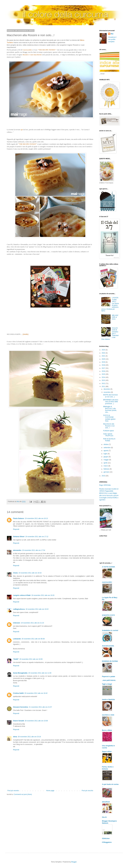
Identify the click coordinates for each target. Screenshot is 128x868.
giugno (106, 457)
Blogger (74, 862)
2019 (104, 362)
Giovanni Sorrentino (21, 707)
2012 (104, 383)
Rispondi (16, 529)
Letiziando (17, 639)
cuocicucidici (107, 582)
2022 (104, 353)
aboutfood (106, 802)
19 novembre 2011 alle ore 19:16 (30, 573)
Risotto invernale (105, 489)
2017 (104, 368)
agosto (106, 451)
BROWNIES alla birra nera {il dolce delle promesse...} (111, 402)
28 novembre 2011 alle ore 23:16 (29, 737)
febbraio (107, 469)
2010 (104, 476)
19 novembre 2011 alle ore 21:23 (32, 623)
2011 (104, 386)
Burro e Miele (107, 730)
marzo (106, 466)
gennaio (107, 472)
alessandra (17, 550)
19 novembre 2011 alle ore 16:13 (36, 518)
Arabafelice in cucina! (110, 630)
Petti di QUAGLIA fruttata (109, 440)
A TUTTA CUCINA (109, 567)
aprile (106, 463)
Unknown (17, 623)
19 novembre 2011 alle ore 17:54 (34, 550)
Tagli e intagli (107, 684)
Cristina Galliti (18, 693)
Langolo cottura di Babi (22, 595)
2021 (104, 356)
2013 (104, 380)
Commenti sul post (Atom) (23, 794)
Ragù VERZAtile (105, 485)
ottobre (106, 444)
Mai (112, 34)
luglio (106, 454)
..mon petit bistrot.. (109, 680)
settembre (107, 448)
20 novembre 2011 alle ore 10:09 (31, 659)
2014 (104, 377)
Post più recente (13, 791)
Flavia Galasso (19, 518)
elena (15, 737)
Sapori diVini (107, 752)
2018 (104, 365)
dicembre (107, 389)
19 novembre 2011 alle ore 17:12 (37, 537)
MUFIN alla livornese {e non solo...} (110, 396)
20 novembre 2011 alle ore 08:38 (33, 639)
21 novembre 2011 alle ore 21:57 (40, 707)
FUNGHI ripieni (108, 431)
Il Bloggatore (107, 842)
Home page (50, 791)
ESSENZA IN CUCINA (110, 661)
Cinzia (15, 573)
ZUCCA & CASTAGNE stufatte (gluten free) (109, 418)
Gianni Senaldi (18, 721)
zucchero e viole (108, 715)
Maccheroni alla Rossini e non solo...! (109, 426)
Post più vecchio (87, 791)
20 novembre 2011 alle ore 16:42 (36, 693)
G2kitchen (106, 839)
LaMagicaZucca (19, 609)
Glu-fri (104, 817)
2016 (104, 371)
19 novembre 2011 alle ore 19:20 (43, 595)
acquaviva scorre (108, 615)
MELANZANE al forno (115, 317)
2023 (104, 350)
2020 (104, 359)
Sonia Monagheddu (20, 673)
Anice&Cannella (108, 646)
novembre (107, 392)
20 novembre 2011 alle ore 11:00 (40, 673)
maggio (106, 460)
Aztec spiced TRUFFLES (108, 435)
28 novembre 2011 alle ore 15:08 (36, 721)
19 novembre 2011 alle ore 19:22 (37, 609)
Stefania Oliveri (19, 537)
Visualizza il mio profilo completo (112, 39)
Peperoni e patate (109, 677)
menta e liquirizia (108, 699)
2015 (104, 374)
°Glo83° (16, 659)
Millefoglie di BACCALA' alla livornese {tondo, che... (110, 409)
